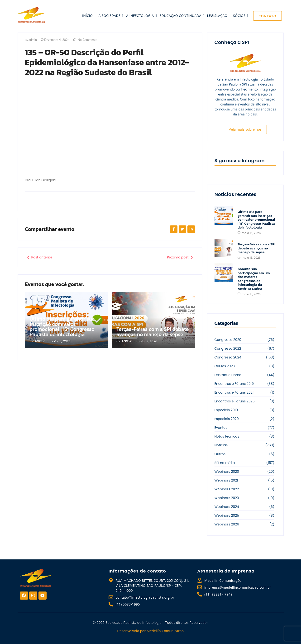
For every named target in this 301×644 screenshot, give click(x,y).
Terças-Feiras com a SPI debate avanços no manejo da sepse (153, 332)
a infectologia (140, 16)
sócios (240, 16)
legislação (217, 16)
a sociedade (110, 16)
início (87, 16)
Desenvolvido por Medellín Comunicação (150, 631)
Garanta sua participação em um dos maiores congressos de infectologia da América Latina (254, 279)
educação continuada (181, 16)
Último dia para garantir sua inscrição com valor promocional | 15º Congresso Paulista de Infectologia (63, 327)
